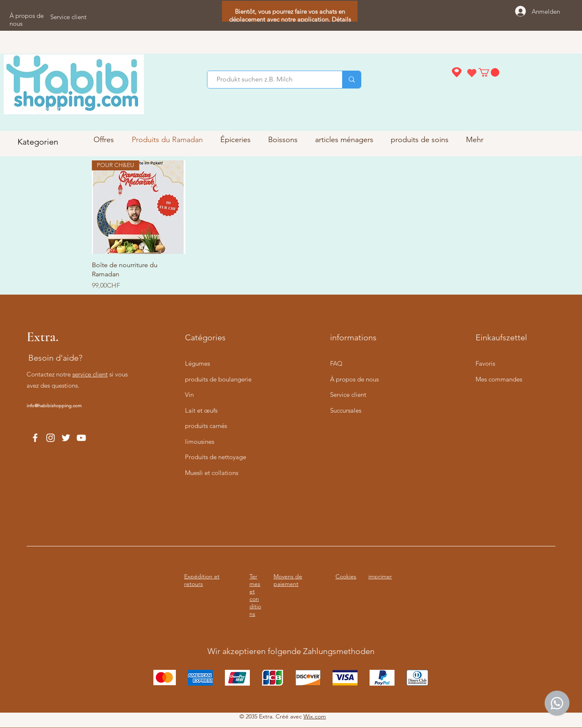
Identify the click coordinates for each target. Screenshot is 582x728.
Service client (348, 395)
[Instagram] (51, 438)
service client (90, 374)
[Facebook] (35, 438)
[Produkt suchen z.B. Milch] (271, 80)
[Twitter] (66, 438)
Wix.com (315, 716)
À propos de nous (354, 379)
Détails (341, 19)
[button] (489, 72)
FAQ (336, 363)
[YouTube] (81, 438)
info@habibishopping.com (54, 406)
